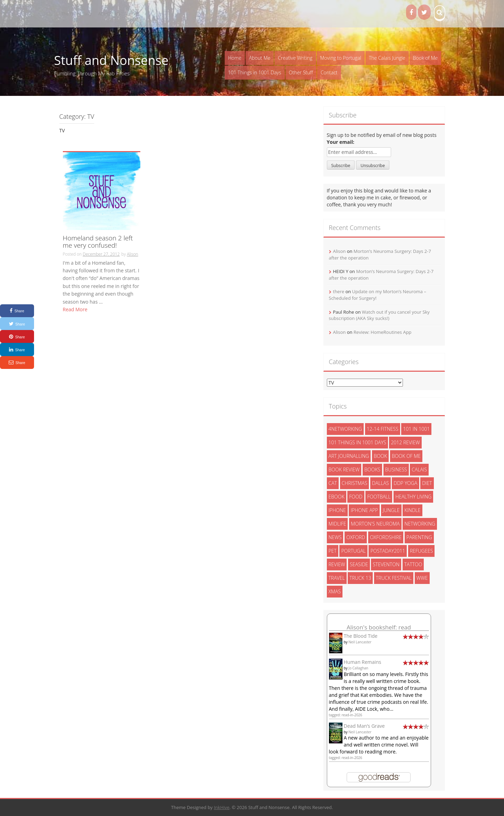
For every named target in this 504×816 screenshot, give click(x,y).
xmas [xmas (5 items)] (335, 591)
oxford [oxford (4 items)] (356, 537)
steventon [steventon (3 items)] (386, 564)
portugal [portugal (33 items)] (353, 551)
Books (133, 14)
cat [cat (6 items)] (333, 483)
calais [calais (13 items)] (419, 469)
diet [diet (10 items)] (427, 483)
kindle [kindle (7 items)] (412, 510)
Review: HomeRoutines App (383, 332)
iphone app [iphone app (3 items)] (364, 510)
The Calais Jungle (387, 58)
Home (235, 58)
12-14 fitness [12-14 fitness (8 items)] (383, 429)
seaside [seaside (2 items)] (359, 564)
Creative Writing (295, 58)
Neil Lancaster (360, 642)
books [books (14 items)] (372, 469)
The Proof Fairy (77, 14)
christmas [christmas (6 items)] (355, 483)
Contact (329, 72)
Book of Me (425, 58)
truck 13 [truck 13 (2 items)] (360, 578)
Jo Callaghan (358, 668)
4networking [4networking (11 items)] (345, 429)
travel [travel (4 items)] (337, 578)
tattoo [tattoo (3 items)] (413, 564)
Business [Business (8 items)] (396, 469)
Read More (75, 309)
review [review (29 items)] (337, 564)
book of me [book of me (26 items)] (406, 456)
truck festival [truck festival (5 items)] (394, 578)
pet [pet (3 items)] (333, 551)
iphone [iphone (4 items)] (337, 510)
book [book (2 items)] (380, 456)
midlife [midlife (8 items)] (337, 524)
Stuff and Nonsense (111, 60)
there (339, 291)
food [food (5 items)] (356, 497)
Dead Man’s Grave (364, 726)
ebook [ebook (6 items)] (337, 497)
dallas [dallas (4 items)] (381, 483)
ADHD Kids (109, 14)
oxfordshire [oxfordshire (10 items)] (386, 537)
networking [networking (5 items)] (420, 524)
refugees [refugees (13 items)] (421, 551)
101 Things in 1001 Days (255, 72)
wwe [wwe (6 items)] (422, 578)
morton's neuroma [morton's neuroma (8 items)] (375, 524)
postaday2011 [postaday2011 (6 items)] (388, 551)
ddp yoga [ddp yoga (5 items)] (405, 483)
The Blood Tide (361, 636)
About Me (260, 58)
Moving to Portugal (341, 58)
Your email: (341, 142)
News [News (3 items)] (335, 537)
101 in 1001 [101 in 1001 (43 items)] (416, 429)
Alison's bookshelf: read (379, 627)
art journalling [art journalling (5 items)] (349, 456)
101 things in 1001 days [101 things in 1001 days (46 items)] (357, 442)
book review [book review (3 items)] (344, 469)
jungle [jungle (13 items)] (391, 510)
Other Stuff (301, 72)
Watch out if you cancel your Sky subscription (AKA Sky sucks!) (379, 315)
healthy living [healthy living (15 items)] (413, 497)
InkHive (221, 807)
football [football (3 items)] (379, 497)
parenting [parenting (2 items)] (419, 537)
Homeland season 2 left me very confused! (98, 242)
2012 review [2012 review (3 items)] (405, 442)
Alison (132, 254)
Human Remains (363, 662)
